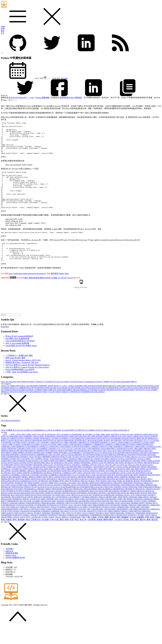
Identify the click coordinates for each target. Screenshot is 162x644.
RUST (139, 408)
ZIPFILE (65, 535)
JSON (64, 489)
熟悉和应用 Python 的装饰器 (71, 98)
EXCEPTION (89, 472)
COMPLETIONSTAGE (144, 462)
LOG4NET (6, 493)
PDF (138, 503)
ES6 (51, 472)
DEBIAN (5, 468)
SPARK (154, 408)
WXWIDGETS (121, 533)
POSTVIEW (19, 507)
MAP (136, 493)
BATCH (133, 456)
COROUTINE (140, 464)
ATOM (36, 456)
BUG (85, 458)
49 (43, 452)
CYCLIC (70, 466)
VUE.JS (52, 410)
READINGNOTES (115, 408)
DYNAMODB (75, 470)
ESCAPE (57, 472)
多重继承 (141, 535)
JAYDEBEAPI (135, 485)
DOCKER (104, 404)
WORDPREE (84, 533)
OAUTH (44, 501)
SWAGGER (126, 521)
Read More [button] (5, 344)
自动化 (127, 537)
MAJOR (120, 493)
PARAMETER (96, 503)
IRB (146, 481)
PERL (46, 408)
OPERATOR (128, 501)
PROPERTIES (119, 507)
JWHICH (139, 489)
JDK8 (70, 487)
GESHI (13, 476)
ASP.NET (154, 454)
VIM (45, 410)
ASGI (147, 454)
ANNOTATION (63, 454)
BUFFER (79, 458)
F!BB (110, 472)
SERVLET (38, 515)
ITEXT (17, 483)
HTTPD (24, 481)
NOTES (155, 499)
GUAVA (121, 476)
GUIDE (148, 476)
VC (71, 529)
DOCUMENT (7, 470)
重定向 (143, 537)
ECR (110, 470)
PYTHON (25, 400)
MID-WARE (145, 406)
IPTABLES (129, 481)
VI (106, 529)
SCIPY (127, 513)
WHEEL (27, 533)
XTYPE (45, 535)
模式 (29, 537)
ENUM (24, 472)
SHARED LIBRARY (90, 515)
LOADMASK (114, 491)
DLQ (115, 468)
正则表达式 (36, 537)
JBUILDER (152, 485)
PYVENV (20, 509)
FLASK (139, 404)
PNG (112, 505)
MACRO (112, 493)
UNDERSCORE (123, 525)
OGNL (65, 501)
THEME (125, 523)
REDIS (126, 408)
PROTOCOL (141, 507)
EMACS (129, 470)
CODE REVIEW (76, 462)
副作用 (113, 535)
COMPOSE (6, 464)
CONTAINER (65, 464)
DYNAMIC (64, 470)
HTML (144, 479)
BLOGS (29, 458)
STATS (145, 519)
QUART (35, 509)
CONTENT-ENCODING (81, 464)
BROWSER (69, 458)
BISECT (5, 458)
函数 (107, 535)
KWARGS (58, 491)
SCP (133, 513)
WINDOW (44, 533)
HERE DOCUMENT (58, 479)
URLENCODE (110, 527)
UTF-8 (4, 529)
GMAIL (46, 476)
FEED (4, 474)
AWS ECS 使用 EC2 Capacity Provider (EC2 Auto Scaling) (27, 385)
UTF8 (10, 529)
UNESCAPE (135, 525)
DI (76, 468)
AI (9, 404)
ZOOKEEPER (75, 535)
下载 (89, 535)
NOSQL (137, 499)
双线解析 (126, 535)
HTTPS (30, 481)
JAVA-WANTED (19, 485)
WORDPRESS (88, 410)
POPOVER (133, 505)
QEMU (28, 509)
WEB (33, 400)
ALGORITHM (32, 404)
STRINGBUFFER (33, 521)
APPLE (107, 454)
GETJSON (26, 476)
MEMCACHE (7, 495)
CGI (38, 460)
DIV (105, 468)
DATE (131, 466)
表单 (133, 537)
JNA (115, 487)
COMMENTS (99, 462)
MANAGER (129, 493)
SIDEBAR (133, 515)
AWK (94, 456)
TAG (71, 523)
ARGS (130, 454)
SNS (57, 517)
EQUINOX (32, 472)
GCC (145, 474)
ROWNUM (6, 513)
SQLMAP (61, 519)
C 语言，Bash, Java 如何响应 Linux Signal (21, 390)
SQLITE (44, 519)
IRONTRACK (154, 481)
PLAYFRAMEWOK (69, 505)
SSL (112, 519)
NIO (110, 499)
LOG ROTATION (139, 491)
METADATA (73, 495)
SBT (74, 513)
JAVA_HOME (7, 485)
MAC (89, 493)
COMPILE (109, 462)
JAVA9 (43, 485)
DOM (15, 470)
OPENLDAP (95, 501)
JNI (133, 487)
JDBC (26, 487)
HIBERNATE (25, 406)
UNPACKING (58, 527)
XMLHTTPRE (7, 535)
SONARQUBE (111, 517)
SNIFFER (50, 517)
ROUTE (145, 511)
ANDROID (43, 404)
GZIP (14, 479)
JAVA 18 (109, 483)
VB (62, 529)
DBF (141, 466)
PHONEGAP (6, 505)
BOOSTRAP (38, 458)
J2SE (46, 483)
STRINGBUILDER (48, 521)
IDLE (48, 481)
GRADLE (73, 476)
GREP (80, 476)
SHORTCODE (112, 515)
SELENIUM (6, 515)
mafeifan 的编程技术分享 (15, 575)
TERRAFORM (98, 523)
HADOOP (22, 479)
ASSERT (13, 456)
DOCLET (149, 468)
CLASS (112, 460)
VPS (68, 531)
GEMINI (156, 474)
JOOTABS (153, 487)
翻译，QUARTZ (116, 537)
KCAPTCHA (6, 491)
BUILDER (99, 458)
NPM (30, 501)
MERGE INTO (43, 495)
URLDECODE (98, 527)
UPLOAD (83, 527)
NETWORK (54, 499)
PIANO (21, 505)
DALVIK (78, 466)
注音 (57, 537)
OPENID (85, 501)
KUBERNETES (112, 406)
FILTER (38, 474)
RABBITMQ (68, 509)
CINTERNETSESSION (99, 460)
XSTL (29, 535)
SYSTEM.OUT (53, 523)
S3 (54, 513)
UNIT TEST (25, 527)
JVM (87, 406)
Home (3, 26)
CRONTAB (12, 466)
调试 (137, 537)
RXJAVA (48, 513)
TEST (107, 523)
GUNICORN (6, 479)
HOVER (137, 479)
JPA (3, 489)
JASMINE (85, 483)
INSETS (95, 481)
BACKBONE (116, 456)
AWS (100, 400)
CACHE (156, 458)
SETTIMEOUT (76, 515)
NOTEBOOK (146, 499)
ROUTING (153, 511)
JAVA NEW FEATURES (11, 438)
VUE (85, 531)
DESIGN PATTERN (66, 468)
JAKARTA (76, 483)
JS (49, 489)
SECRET (152, 513)
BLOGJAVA (20, 458)
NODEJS (31, 408)
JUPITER (101, 489)
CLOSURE (35, 462)
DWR (56, 470)
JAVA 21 (116, 483)
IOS (116, 400)
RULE (34, 513)
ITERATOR (9, 483)
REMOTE (50, 511)
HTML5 (151, 479)
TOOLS (33, 525)
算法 (82, 537)
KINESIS (27, 491)
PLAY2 (41, 505)
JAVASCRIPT (71, 448)
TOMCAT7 (25, 525)
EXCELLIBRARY (76, 472)
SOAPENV (70, 517)
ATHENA (29, 456)
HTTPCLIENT (14, 481)
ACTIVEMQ (88, 452)
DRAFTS (113, 404)
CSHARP (21, 466)
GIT (33, 476)
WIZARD (63, 533)
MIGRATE (92, 495)
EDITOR (121, 470)
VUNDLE (91, 531)
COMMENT (88, 462)
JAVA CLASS (148, 483)
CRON (4, 466)
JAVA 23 (132, 483)
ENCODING (154, 470)
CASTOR (16, 460)
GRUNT (114, 476)
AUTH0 (55, 456)
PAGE (75, 503)
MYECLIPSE (7, 499)
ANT (71, 454)
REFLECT (150, 509)
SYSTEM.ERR (40, 523)
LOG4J (149, 491)
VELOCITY (92, 529)
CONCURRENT (32, 464)
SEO (14, 515)
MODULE (20, 497)
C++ (63, 404)
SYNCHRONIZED (9, 523)
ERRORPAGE (43, 472)
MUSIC (144, 497)
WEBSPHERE (7, 533)
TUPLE (54, 525)
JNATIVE (121, 487)
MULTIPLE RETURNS (116, 497)
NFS (98, 499)
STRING (22, 521)
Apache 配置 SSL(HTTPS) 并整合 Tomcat (21, 363)
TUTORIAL (62, 525)
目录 (72, 537)
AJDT (4, 454)
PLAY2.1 (57, 505)
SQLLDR (52, 519)
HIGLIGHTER (110, 479)
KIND (20, 491)
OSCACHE (6, 503)
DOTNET (29, 470)
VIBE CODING (114, 529)
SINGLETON (7, 517)
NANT (35, 499)
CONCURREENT (18, 464)
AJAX (155, 452)
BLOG (57, 404)
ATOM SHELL (46, 456)
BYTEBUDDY (117, 458)
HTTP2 (4, 481)
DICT (90, 468)
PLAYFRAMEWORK (128, 400)
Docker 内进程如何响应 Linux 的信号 (20, 387)
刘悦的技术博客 (12, 571)
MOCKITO (142, 495)
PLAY (35, 505)
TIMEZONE (155, 523)
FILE (32, 474)
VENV (100, 529)
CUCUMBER (42, 466)
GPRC (66, 476)
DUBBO (49, 470)
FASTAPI (130, 404)
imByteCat (9, 569)
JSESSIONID (56, 489)
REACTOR (104, 509)
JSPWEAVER (77, 489)
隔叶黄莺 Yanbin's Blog (60, 291)
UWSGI (16, 529)
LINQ (80, 491)
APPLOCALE (116, 454)
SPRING (108, 400)
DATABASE (91, 400)
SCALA (59, 400)
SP (125, 517)
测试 (62, 537)
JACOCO (67, 483)
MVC (150, 497)
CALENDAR (6, 460)
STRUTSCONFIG (91, 521)
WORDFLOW (73, 533)
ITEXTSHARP (27, 483)
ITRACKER (38, 483)
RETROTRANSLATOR (118, 511)
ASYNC (21, 456)
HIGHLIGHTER (97, 479)
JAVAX (119, 485)
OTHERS (39, 408)
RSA (13, 513)
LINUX (68, 400)
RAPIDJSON (84, 509)
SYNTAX (20, 523)
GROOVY (14, 406)
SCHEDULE (98, 513)
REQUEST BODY (70, 511)
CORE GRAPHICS (116, 464)
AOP (76, 454)
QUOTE (59, 509)
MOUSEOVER (64, 497)
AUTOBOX (64, 456)
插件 (15, 537)
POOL (126, 505)
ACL (59, 452)
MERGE (33, 495)
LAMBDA (92, 448)
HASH (29, 479)
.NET (4, 404)
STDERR (152, 519)
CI (88, 460)
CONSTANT (54, 464)
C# (145, 458)
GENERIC (5, 476)
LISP (93, 491)
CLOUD (44, 462)
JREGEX (31, 489)
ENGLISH (122, 404)
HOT (119, 479)
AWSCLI (106, 456)
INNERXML (86, 481)
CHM (66, 460)
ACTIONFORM (76, 452)
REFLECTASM (7, 511)
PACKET (58, 503)
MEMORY (17, 495)
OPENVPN (118, 501)
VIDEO (124, 529)
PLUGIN (100, 505)
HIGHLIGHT (85, 479)
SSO (117, 519)
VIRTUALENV (20, 531)
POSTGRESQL (7, 507)
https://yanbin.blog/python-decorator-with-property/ (27, 291)
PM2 (107, 505)
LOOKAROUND (65, 493)
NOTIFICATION (8, 501)
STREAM (14, 521)
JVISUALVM (124, 489)
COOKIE (95, 464)
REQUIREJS (83, 511)
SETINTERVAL (63, 515)
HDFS (47, 479)
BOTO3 (61, 458)
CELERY (32, 460)
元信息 (101, 535)
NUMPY (37, 501)
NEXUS (92, 499)
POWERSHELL (31, 507)
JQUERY (16, 489)
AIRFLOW (15, 404)
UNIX (43, 527)
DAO (85, 466)
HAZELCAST (38, 479)
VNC (64, 531)
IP (106, 481)
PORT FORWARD (146, 505)
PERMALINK (151, 503)
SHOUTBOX (123, 515)
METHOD (83, 495)
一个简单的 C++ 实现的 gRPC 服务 (19, 373)
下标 (84, 535)
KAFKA (94, 406)
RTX (22, 513)
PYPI (4, 509)
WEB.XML (121, 531)
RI (129, 511)
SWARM (135, 521)
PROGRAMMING (81, 408)
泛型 (52, 537)
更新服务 (22, 537)
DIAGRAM (82, 468)
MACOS (104, 493)
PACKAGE (49, 503)
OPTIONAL (139, 501)
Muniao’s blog (11, 573)
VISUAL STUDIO (34, 531)
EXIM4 (98, 472)
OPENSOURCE (107, 501)
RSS (18, 513)
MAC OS (96, 493)
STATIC (138, 519)
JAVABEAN (52, 485)
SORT (120, 517)
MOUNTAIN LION (39, 497)
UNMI (49, 527)
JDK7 (64, 487)
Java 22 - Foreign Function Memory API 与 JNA (23, 378)
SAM (58, 513)
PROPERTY (130, 507)
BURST (107, 458)
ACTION (65, 452)
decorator (65, 78)
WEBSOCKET (152, 531)
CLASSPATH (135, 460)
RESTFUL (103, 511)
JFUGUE (83, 487)
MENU (25, 495)
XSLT (23, 535)
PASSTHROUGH (128, 503)
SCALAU (88, 513)
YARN (52, 535)
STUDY (102, 521)
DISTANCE (98, 468)
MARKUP (144, 493)
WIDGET (35, 533)
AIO (132, 452)
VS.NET (78, 531)
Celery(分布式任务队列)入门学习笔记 (20, 359)
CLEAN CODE (7, 462)
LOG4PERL (16, 493)
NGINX (104, 499)
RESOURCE (94, 511)
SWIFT (22, 410)
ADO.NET (115, 452)
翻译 (12, 448)
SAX (69, 513)
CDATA (24, 460)
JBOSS (144, 485)
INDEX (77, 481)
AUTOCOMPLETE (77, 456)
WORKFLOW (109, 533)
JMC (96, 487)
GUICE (141, 476)
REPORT (58, 511)
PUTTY (157, 507)
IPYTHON (139, 481)
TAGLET (78, 523)
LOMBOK (53, 493)
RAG (76, 509)
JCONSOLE (6, 487)
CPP (85, 404)
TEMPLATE (87, 523)
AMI (21, 454)
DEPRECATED (44, 468)
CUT (59, 466)
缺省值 (100, 537)
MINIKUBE (102, 495)
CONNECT (44, 464)
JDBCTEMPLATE (36, 487)
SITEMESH (17, 517)
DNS (120, 468)
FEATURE (152, 472)
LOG (129, 491)
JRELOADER (41, 489)
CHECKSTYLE (57, 460)
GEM (150, 474)
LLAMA (105, 491)
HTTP (34, 406)
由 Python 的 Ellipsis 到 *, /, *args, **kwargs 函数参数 (29, 98)
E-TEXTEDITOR (88, 470)
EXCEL (64, 472)
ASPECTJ (5, 456)
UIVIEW (106, 525)
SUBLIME (110, 521)
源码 (67, 537)
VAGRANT (25, 529)
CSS (28, 466)
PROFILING (79, 507)
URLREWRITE (123, 527)
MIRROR (124, 495)
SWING (149, 521)
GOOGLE (58, 476)
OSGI (13, 503)
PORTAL (157, 505)
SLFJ (39, 517)
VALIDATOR (36, 529)
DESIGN (54, 468)
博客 (119, 535)
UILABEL (84, 525)
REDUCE (141, 509)
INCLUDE (69, 481)
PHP (52, 408)
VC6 (76, 529)
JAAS (51, 483)
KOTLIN (102, 406)
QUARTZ (50, 400)
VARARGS (46, 529)
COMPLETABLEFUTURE (124, 462)
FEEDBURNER (13, 474)
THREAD (133, 523)
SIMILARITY (144, 515)
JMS (110, 487)
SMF (44, 517)
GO (157, 404)
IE (53, 481)
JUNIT (86, 489)
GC (140, 474)
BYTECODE (129, 458)
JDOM (76, 487)
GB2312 (135, 474)
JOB (137, 487)
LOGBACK (26, 493)
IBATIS (41, 406)
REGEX (17, 511)
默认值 (155, 537)
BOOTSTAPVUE (50, 458)
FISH (63, 474)
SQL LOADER (34, 519)
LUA (75, 493)
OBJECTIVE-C (55, 501)
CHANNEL (45, 460)
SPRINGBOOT (13, 519)
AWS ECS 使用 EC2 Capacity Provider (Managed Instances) (28, 383)
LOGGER (35, 493)
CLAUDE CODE (148, 460)
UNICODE (145, 525)
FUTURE (127, 474)
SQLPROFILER (72, 519)
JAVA (5, 400)
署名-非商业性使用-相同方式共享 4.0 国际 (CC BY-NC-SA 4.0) (49, 296)
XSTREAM (37, 535)
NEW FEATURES (19, 408)
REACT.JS (94, 509)
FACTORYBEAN (120, 472)
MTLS (78, 497)
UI (78, 525)
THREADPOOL (144, 523)
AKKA (23, 404)
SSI (108, 519)
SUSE (118, 521)
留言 (3, 31)
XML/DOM (99, 410)
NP (26, 501)
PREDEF (41, 507)
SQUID (98, 519)
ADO (108, 452)
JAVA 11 (101, 483)
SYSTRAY (64, 523)
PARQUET (106, 503)
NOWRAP (19, 501)
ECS (115, 470)
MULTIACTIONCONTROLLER (94, 497)
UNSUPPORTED (71, 527)
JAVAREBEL (88, 485)
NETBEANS (44, 499)
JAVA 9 (139, 483)
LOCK (123, 491)
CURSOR (52, 466)
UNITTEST (35, 527)
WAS (107, 531)
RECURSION (115, 509)
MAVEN (152, 493)
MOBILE (155, 406)
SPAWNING (139, 517)
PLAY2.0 (49, 505)
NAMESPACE (26, 499)
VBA (66, 529)
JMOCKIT (103, 487)
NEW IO (84, 499)
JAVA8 (71, 406)
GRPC (107, 476)
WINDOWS (76, 410)
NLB (115, 499)
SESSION (47, 515)
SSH (104, 519)
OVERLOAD (22, 503)
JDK (46, 487)
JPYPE (8, 489)
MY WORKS (6, 408)
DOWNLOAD (40, 470)
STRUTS (14, 410)
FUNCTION (105, 474)
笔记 (77, 537)
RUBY (133, 408)
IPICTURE (120, 481)
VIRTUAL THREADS (142, 529)
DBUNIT (148, 466)
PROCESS (69, 507)
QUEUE (52, 509)
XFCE (148, 533)
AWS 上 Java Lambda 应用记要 (17, 361)
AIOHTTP (139, 452)
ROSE (138, 511)
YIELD (58, 535)
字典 (148, 535)
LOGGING (44, 493)
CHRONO (82, 460)
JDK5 (58, 487)
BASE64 (126, 456)
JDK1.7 (52, 487)
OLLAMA (73, 501)
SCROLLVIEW (142, 513)
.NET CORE (27, 452)
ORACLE (108, 448)
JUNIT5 (93, 489)
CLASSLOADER (123, 460)
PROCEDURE (58, 507)
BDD (139, 456)
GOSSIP (5, 406)
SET (54, 515)
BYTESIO (139, 458)
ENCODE (144, 470)
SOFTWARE (91, 517)
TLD (3, 525)
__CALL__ (6, 452)
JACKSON (59, 483)
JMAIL (91, 487)
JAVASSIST (111, 485)
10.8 (39, 452)
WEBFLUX (131, 531)
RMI (133, 511)
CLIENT (17, 462)
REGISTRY (40, 511)
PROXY (150, 507)
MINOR (111, 495)
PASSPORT (116, 503)
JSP (69, 489)
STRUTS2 (82, 448)
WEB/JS (41, 400)
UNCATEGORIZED (34, 410)
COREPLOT (129, 464)
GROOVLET (89, 476)
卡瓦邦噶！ (10, 567)
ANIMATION (50, 454)
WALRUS (100, 531)
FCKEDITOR (142, 472)
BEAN (145, 456)
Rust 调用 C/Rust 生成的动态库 (17, 356)
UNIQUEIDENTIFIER (10, 527)
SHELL (102, 515)
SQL (26, 519)
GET (19, 476)
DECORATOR (23, 468)
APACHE (83, 454)
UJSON (113, 525)
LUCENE (81, 493)
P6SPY (41, 503)
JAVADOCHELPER (74, 485)
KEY (14, 491)
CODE (66, 462)
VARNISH (56, 529)
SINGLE (153, 515)
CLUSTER (52, 462)
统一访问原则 (91, 537)
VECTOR (83, 529)
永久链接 (46, 537)
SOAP (62, 517)
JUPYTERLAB (112, 489)
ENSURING (15, 472)
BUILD (91, 458)
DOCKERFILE (138, 468)
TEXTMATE (115, 523)
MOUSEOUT (52, 497)
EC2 (97, 470)
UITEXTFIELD (95, 525)
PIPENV (28, 505)
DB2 (136, 466)
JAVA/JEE (14, 400)
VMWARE (46, 531)
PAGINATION (84, 503)
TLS (8, 525)
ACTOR (97, 452)
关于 (3, 33)
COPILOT (103, 464)
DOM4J (22, 470)
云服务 (94, 535)
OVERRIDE (33, 503)
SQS (92, 519)
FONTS (83, 474)
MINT (117, 495)
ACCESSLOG (51, 452)
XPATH (17, 535)
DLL (110, 468)
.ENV (13, 452)
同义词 (133, 535)
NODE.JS (121, 499)
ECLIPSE (104, 470)
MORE (28, 497)
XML (154, 533)
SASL (64, 513)
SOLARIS (101, 517)
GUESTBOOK (131, 476)
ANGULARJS (39, 454)
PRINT (49, 507)
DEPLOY (33, 468)
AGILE (123, 452)
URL (89, 527)
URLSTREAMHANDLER (140, 527)
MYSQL (16, 499)
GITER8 (39, 476)
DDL (154, 466)
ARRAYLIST (139, 454)
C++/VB (70, 404)
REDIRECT (125, 509)
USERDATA (155, 527)
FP (98, 474)
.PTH (34, 452)
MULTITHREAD (133, 497)
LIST (98, 491)
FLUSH (76, 474)
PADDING (67, 503)
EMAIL (137, 470)
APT (125, 454)
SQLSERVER (84, 519)
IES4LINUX (59, 481)
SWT (155, 521)
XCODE (141, 533)
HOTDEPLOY (127, 479)
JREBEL (24, 489)
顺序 (149, 537)
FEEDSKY (25, 474)
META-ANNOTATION (58, 495)
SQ (22, 519)
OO (79, 501)
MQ (73, 497)
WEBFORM (141, 531)
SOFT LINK (80, 517)
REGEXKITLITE (28, 511)
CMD (60, 462)
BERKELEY (153, 456)
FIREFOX (56, 474)
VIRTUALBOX (7, 531)
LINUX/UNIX (79, 400)
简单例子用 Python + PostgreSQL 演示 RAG (22, 380)
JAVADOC (61, 485)
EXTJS (104, 472)
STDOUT (5, 521)
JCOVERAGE (17, 487)
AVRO (88, 456)
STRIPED (60, 521)
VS (73, 531)
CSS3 (34, 466)
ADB (103, 452)
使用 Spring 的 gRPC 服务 (15, 376)
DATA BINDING (94, 466)
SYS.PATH (29, 523)
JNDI (128, 487)
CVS (64, 466)
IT (2, 483)
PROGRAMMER (91, 507)
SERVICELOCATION (25, 515)
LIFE (75, 491)
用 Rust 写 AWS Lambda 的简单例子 (19, 354)
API (89, 454)
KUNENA (49, 491)
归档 (3, 28)
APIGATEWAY (97, 454)
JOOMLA (80, 406)
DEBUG (13, 468)
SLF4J (33, 517)
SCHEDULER (109, 513)
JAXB (126, 485)
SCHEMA (120, 513)
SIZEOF (26, 517)
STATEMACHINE (127, 519)
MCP (158, 493)
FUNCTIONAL (149, 404)
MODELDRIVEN (8, 497)
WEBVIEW (18, 533)
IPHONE (111, 481)
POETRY (118, 505)
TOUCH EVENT (43, 525)
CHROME (73, 460)
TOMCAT (15, 525)
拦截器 (9, 537)
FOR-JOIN (91, 474)
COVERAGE (151, 464)
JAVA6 (30, 485)
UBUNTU (72, 525)
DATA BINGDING (109, 466)
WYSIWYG (133, 533)
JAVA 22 (124, 483)
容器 (153, 535)
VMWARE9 (56, 531)
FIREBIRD (47, 474)
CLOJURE (79, 404)
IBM (43, 481)
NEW (62, 499)
